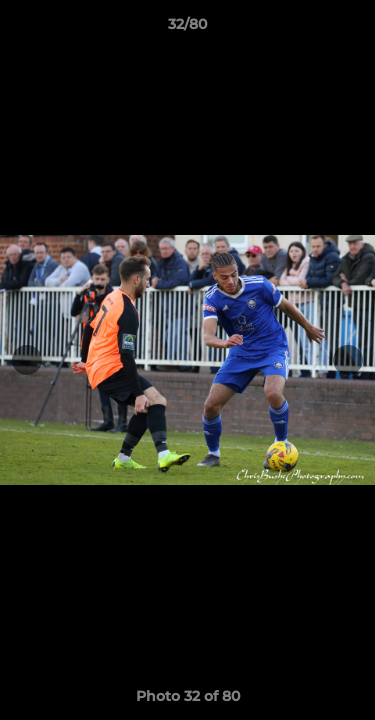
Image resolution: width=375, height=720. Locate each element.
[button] (351, 29)
